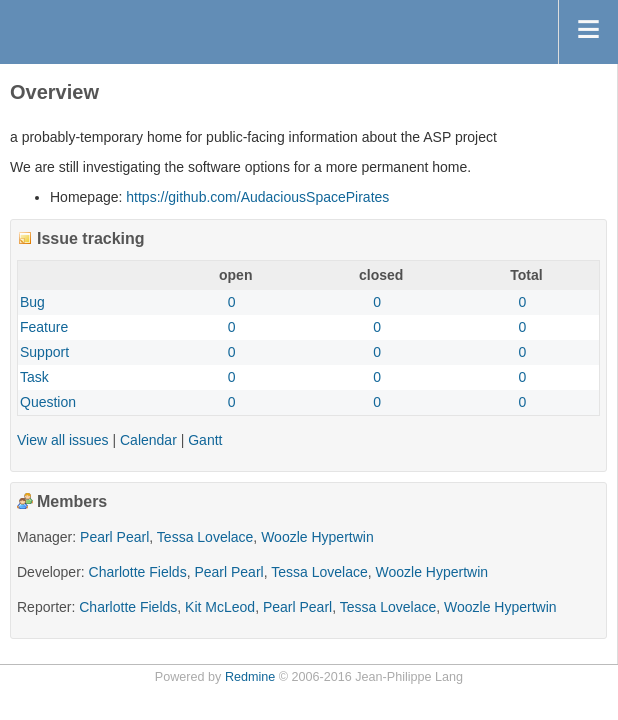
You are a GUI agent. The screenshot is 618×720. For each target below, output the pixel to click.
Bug (32, 302)
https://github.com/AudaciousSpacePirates (257, 197)
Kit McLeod (220, 607)
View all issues (63, 440)
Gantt (205, 440)
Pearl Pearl (114, 537)
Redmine (250, 677)
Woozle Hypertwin (317, 537)
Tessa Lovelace (205, 537)
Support (44, 352)
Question (48, 402)
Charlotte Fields (138, 572)
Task (34, 377)
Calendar (148, 440)
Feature (44, 327)
